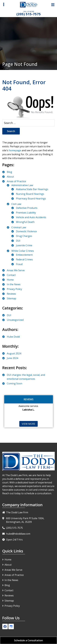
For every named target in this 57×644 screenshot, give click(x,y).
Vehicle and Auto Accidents (31, 217)
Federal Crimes (24, 259)
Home (10, 280)
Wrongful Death (25, 222)
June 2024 (12, 358)
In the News (14, 284)
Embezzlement (24, 255)
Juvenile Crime (24, 245)
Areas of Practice (16, 181)
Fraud (19, 264)
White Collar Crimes (23, 251)
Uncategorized (15, 320)
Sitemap (11, 298)
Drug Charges (24, 236)
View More (28, 424)
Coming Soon (15, 383)
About (10, 177)
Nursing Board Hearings (30, 194)
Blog (9, 172)
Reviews (11, 294)
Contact (11, 275)
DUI (18, 241)
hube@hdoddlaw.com (18, 534)
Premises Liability (26, 213)
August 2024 (14, 353)
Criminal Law (19, 227)
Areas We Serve (16, 270)
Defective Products (27, 208)
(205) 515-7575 (29, 14)
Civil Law (16, 204)
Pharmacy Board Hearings (31, 199)
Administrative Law (22, 185)
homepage (15, 150)
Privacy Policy (14, 289)
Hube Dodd (13, 337)
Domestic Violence (26, 231)
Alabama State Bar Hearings (32, 189)
